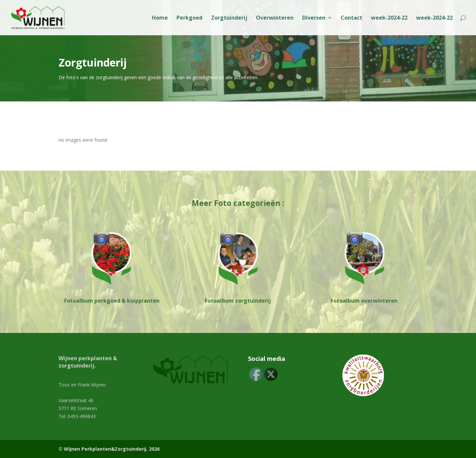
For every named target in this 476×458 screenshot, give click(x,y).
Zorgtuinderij (229, 18)
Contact (352, 18)
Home (160, 18)
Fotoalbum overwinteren (364, 301)
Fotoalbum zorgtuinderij (238, 301)
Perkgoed (189, 18)
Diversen (314, 18)
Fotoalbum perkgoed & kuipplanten (112, 301)
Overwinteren (275, 18)
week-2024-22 (389, 18)
